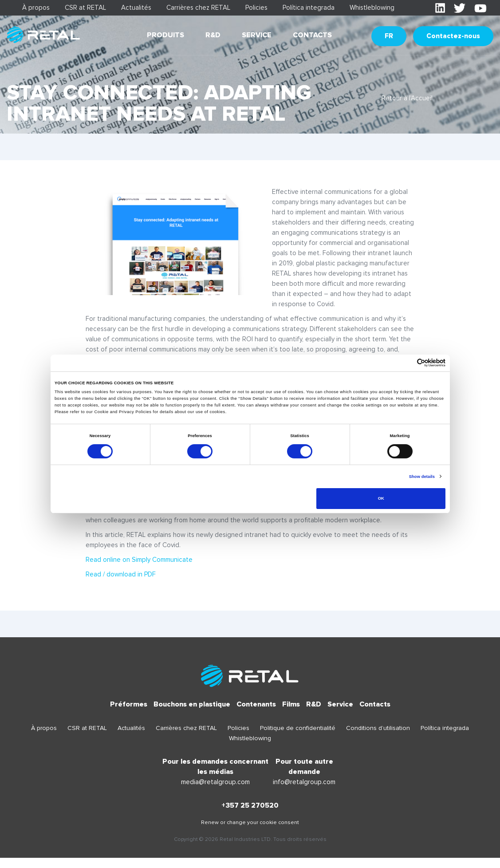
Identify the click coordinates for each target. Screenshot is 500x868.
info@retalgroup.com (304, 782)
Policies (256, 8)
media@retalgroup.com (215, 782)
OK (381, 498)
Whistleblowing (372, 8)
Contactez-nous (453, 36)
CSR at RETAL (85, 8)
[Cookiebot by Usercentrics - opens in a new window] (407, 363)
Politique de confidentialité (298, 728)
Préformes (129, 704)
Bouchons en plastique (192, 704)
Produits (165, 35)
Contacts (312, 35)
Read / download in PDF (121, 574)
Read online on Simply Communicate (139, 560)
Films (291, 704)
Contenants (256, 704)
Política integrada (309, 8)
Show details (422, 477)
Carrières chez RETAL (198, 8)
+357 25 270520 (250, 805)
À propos (36, 8)
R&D (213, 35)
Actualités (136, 8)
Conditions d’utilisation (378, 728)
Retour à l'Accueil (407, 98)
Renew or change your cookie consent (250, 823)
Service (257, 35)
